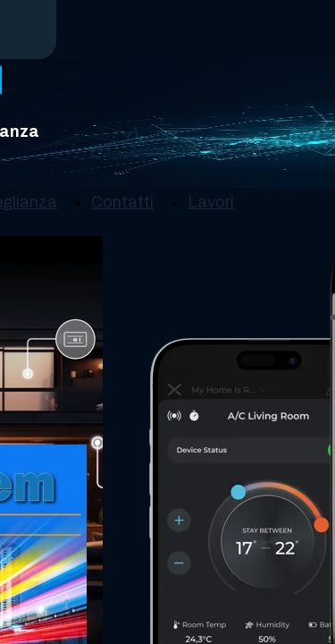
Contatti (122, 202)
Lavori (211, 202)
